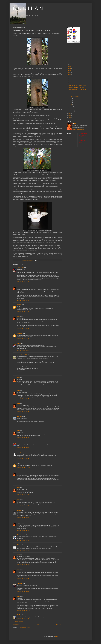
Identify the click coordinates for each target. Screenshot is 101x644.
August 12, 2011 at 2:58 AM (23, 373)
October (72, 80)
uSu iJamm (19, 511)
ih (17, 463)
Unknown (19, 305)
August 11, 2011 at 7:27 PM (23, 312)
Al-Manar (19, 545)
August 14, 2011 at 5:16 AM (23, 459)
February (72, 109)
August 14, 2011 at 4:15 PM (23, 506)
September (72, 82)
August (71, 84)
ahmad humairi (20, 267)
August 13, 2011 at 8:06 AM (23, 447)
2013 (70, 70)
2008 (70, 117)
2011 (70, 74)
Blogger (57, 636)
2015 (70, 66)
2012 (70, 72)
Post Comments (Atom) (24, 627)
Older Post (59, 625)
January (72, 111)
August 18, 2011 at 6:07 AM (23, 550)
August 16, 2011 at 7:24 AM (23, 530)
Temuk (18, 286)
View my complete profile (78, 129)
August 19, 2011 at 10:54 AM (23, 610)
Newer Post (16, 625)
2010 (70, 113)
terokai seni (20, 333)
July (71, 99)
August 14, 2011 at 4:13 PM (23, 495)
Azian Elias (19, 416)
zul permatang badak (22, 355)
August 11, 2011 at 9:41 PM (23, 339)
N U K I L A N (28, 8)
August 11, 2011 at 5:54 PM (23, 300)
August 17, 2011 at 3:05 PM (23, 540)
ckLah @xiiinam (21, 452)
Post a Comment (19, 622)
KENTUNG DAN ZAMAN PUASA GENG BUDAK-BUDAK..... (79, 96)
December (72, 76)
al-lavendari (20, 583)
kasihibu (19, 343)
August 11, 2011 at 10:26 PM (23, 350)
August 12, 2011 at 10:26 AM (23, 426)
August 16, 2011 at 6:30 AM (23, 517)
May (71, 103)
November (72, 78)
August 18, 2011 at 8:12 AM (23, 579)
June (71, 101)
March (71, 107)
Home (37, 625)
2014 (70, 68)
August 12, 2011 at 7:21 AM (23, 412)
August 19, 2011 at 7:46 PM (23, 619)
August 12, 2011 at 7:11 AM (23, 399)
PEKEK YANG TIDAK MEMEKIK (77, 88)
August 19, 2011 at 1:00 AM (23, 592)
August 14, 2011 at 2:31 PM (23, 483)
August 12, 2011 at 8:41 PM (23, 437)
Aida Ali (19, 615)
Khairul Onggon (21, 535)
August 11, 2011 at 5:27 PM (23, 282)
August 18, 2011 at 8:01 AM (23, 564)
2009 (70, 115)
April (71, 105)
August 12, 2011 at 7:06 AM (23, 386)
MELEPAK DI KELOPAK (75, 93)
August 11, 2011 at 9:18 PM (23, 329)
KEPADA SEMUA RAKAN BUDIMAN (78, 86)
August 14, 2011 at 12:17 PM (23, 467)
